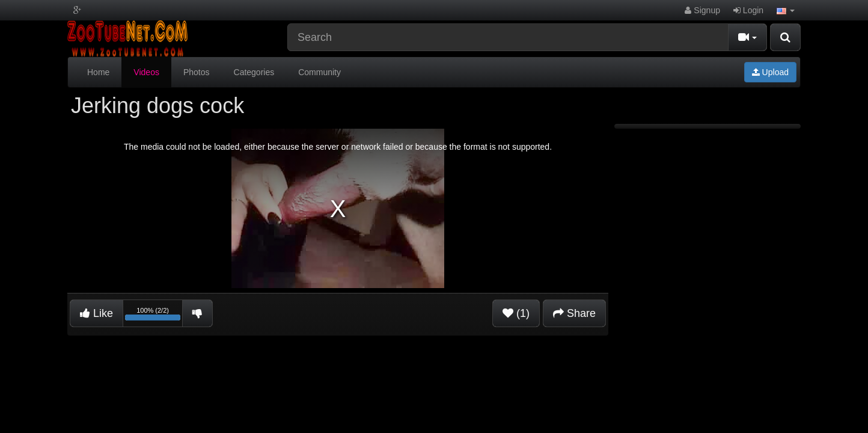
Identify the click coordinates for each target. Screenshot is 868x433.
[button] (786, 10)
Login (748, 10)
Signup (702, 10)
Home (98, 72)
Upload (770, 72)
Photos (197, 72)
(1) (516, 313)
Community (319, 72)
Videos (146, 72)
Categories (254, 72)
